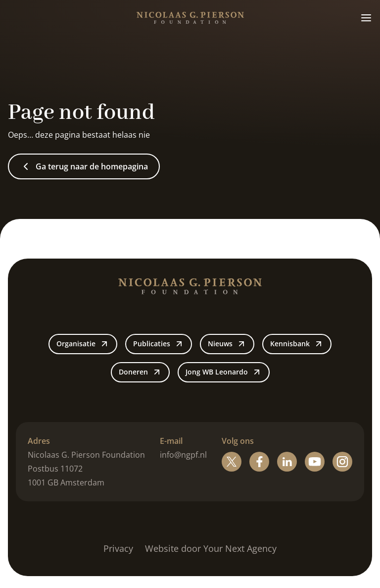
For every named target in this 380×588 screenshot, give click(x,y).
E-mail (171, 441)
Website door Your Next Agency (211, 548)
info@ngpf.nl (183, 455)
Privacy (118, 548)
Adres (39, 441)
